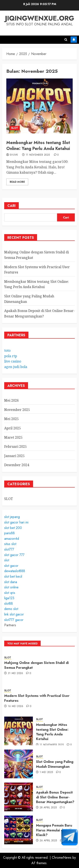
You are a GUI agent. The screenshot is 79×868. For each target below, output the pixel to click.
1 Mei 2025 (46, 772)
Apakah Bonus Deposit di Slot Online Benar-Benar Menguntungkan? (55, 797)
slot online (11, 587)
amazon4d (12, 539)
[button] (66, 40)
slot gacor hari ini (16, 522)
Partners (10, 625)
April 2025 (13, 428)
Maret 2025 (13, 437)
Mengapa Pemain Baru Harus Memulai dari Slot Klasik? (55, 830)
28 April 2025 (48, 808)
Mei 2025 (11, 419)
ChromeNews (62, 858)
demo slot (11, 609)
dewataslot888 (15, 571)
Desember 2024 (17, 465)
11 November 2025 (38, 155)
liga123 (9, 598)
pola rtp (11, 356)
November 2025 (17, 410)
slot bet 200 (13, 528)
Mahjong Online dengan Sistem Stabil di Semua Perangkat (36, 665)
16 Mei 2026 (16, 706)
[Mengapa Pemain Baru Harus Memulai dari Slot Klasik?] (19, 830)
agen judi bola (16, 367)
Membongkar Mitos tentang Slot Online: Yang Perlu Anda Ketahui (38, 146)
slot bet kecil (13, 576)
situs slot (10, 544)
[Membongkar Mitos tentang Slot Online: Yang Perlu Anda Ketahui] (39, 106)
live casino (13, 361)
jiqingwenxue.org (40, 18)
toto (7, 350)
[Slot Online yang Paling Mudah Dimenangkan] (19, 764)
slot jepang (12, 517)
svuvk (14, 155)
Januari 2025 (14, 456)
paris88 (9, 533)
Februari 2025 (15, 446)
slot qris (10, 593)
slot (7, 560)
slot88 (9, 604)
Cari (11, 206)
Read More (17, 182)
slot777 (9, 549)
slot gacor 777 (14, 555)
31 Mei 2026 (15, 673)
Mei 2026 (11, 400)
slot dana (11, 582)
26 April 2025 (48, 841)
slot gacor (11, 566)
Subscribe (74, 40)
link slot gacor (14, 614)
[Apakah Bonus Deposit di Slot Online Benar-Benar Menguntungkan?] (19, 797)
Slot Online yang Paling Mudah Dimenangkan (55, 764)
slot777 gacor (14, 620)
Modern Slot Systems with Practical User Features (37, 698)
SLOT (15, 128)
